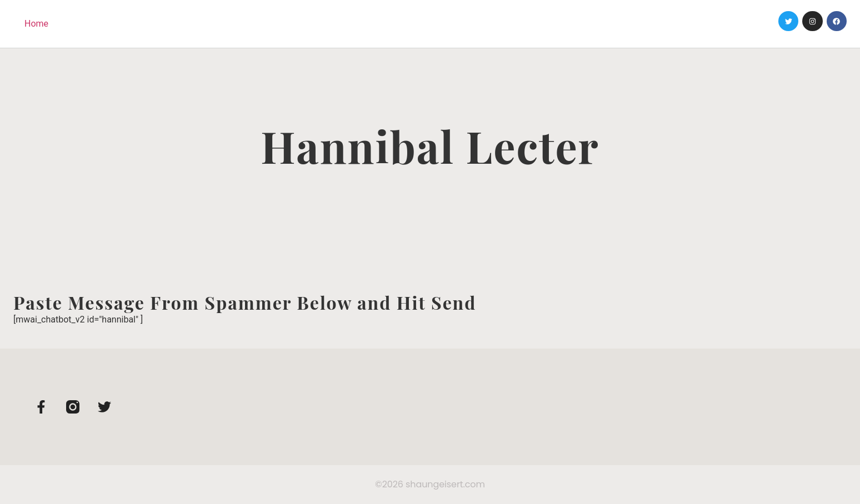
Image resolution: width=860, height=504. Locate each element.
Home (36, 24)
